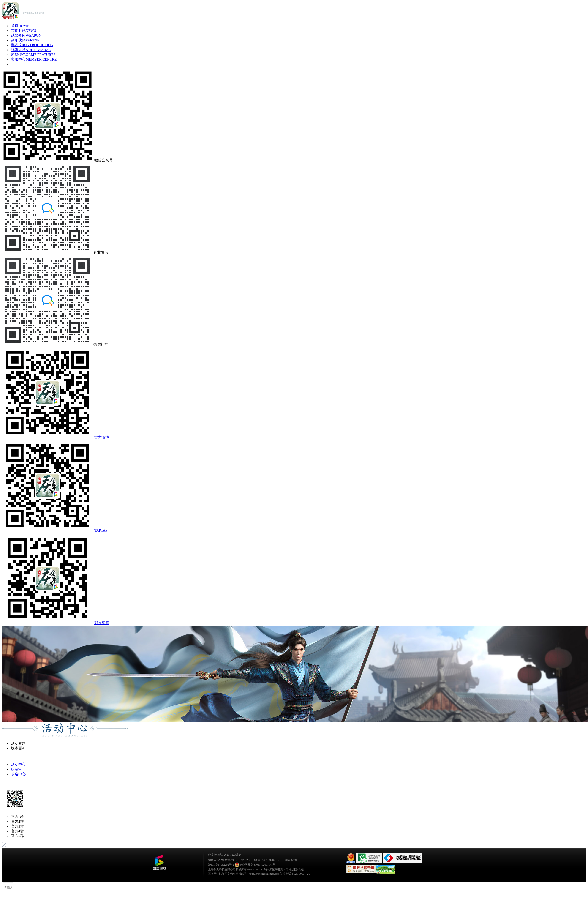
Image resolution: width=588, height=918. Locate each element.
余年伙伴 (26, 40)
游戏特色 (33, 55)
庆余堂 (16, 769)
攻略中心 (18, 774)
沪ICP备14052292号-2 (221, 865)
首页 (20, 26)
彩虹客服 (102, 623)
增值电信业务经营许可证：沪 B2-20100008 (234, 860)
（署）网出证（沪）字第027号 (279, 860)
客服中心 (34, 59)
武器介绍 (26, 35)
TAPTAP (101, 530)
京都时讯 (23, 31)
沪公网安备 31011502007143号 (255, 865)
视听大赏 (31, 50)
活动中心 (18, 764)
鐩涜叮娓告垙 (159, 863)
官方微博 (102, 437)
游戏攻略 (32, 45)
